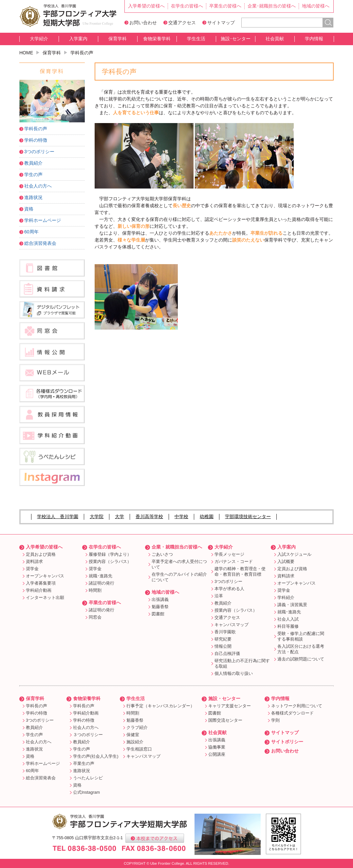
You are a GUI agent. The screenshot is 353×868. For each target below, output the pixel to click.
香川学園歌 (225, 632)
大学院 (97, 516)
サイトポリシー (287, 742)
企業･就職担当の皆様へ (272, 6)
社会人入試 (288, 619)
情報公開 (223, 646)
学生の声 (33, 174)
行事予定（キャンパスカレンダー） (160, 706)
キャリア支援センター (230, 706)
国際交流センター (225, 720)
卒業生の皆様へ (225, 6)
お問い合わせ (143, 23)
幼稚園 (207, 516)
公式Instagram (86, 792)
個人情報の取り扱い (234, 674)
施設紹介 (135, 742)
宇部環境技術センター (248, 516)
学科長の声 (36, 129)
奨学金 (32, 569)
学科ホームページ (43, 220)
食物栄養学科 (157, 39)
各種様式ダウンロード (292, 713)
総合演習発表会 (40, 243)
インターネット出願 (45, 598)
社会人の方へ (38, 186)
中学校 (181, 516)
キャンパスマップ (232, 625)
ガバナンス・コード (234, 562)
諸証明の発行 (102, 583)
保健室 (133, 735)
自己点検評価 (227, 654)
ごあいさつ (162, 554)
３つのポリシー (88, 735)
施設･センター (236, 39)
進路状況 (33, 197)
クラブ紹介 (137, 728)
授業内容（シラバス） (110, 562)
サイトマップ (221, 23)
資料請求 (34, 562)
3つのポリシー (39, 152)
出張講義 (160, 600)
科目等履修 (288, 626)
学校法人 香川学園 (58, 516)
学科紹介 (286, 598)
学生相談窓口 (139, 749)
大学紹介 (39, 39)
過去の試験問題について (301, 659)
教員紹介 (33, 163)
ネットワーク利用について (297, 706)
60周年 (31, 232)
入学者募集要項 (41, 583)
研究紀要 (223, 639)
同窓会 (95, 617)
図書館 (158, 614)
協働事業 (217, 747)
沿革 (219, 596)
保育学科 (118, 39)
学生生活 (196, 39)
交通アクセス (182, 23)
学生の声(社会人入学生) (96, 756)
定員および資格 (41, 554)
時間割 (95, 590)
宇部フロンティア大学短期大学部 (68, 16)
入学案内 (78, 39)
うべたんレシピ (88, 778)
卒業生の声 (84, 764)
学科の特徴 (36, 140)
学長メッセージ (229, 554)
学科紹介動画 (39, 590)
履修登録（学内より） (110, 554)
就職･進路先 (101, 576)
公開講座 (217, 754)
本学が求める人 (229, 589)
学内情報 (314, 39)
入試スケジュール (294, 554)
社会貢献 (275, 39)
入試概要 (286, 562)
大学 (120, 516)
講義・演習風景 (292, 605)
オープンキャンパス (45, 576)
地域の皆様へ (316, 6)
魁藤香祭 (160, 607)
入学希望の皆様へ (146, 6)
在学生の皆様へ (187, 6)
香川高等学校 (149, 516)
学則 (275, 720)
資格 (29, 209)
